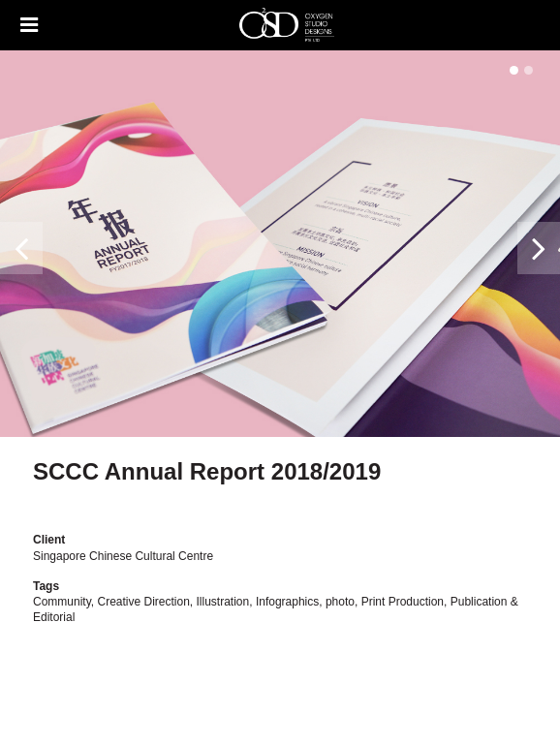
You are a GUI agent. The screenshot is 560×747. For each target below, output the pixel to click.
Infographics (287, 602)
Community (62, 602)
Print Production (403, 602)
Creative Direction (143, 602)
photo (340, 602)
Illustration (223, 602)
